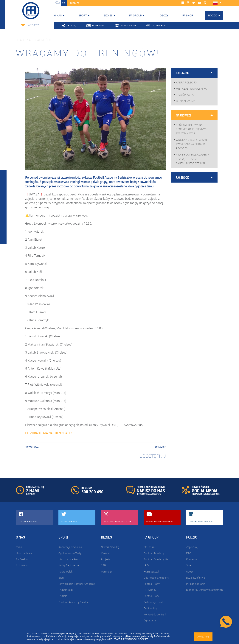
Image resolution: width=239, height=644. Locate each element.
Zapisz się (192, 547)
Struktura (149, 547)
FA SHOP (188, 15)
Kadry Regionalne (69, 565)
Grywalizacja (186, 101)
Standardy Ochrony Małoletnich (204, 590)
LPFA (147, 565)
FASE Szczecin (152, 571)
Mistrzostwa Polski (69, 559)
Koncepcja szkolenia (70, 547)
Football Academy (154, 553)
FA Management (153, 602)
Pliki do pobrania (196, 584)
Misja (19, 547)
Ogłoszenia (150, 620)
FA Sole (63, 596)
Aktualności (23, 565)
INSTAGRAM (197, 494)
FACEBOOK (207, 494)
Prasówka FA (185, 95)
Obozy (190, 571)
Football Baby (152, 584)
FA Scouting (151, 608)
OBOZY (164, 15)
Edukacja (191, 559)
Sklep (189, 565)
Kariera (105, 553)
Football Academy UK (156, 559)
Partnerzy (107, 571)
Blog (61, 578)
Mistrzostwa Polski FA (191, 89)
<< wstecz (32, 447)
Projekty (106, 559)
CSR (103, 565)
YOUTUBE (216, 494)
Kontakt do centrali (155, 614)
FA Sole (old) (66, 590)
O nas (58, 15)
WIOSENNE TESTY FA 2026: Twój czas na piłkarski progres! (192, 144)
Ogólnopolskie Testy (70, 553)
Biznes (108, 15)
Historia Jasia (24, 553)
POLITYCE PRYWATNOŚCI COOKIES (129, 639)
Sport (83, 15)
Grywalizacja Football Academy (77, 584)
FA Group (135, 15)
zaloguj (75, 3)
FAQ (189, 553)
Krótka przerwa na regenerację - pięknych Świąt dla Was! (192, 129)
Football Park (151, 596)
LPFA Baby (150, 590)
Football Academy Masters (74, 602)
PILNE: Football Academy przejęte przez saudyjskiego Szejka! (193, 159)
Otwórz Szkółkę (110, 547)
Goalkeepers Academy (156, 578)
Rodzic (213, 15)
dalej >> (160, 447)
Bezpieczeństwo (196, 578)
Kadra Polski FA (187, 82)
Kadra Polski (66, 571)
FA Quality (22, 559)
